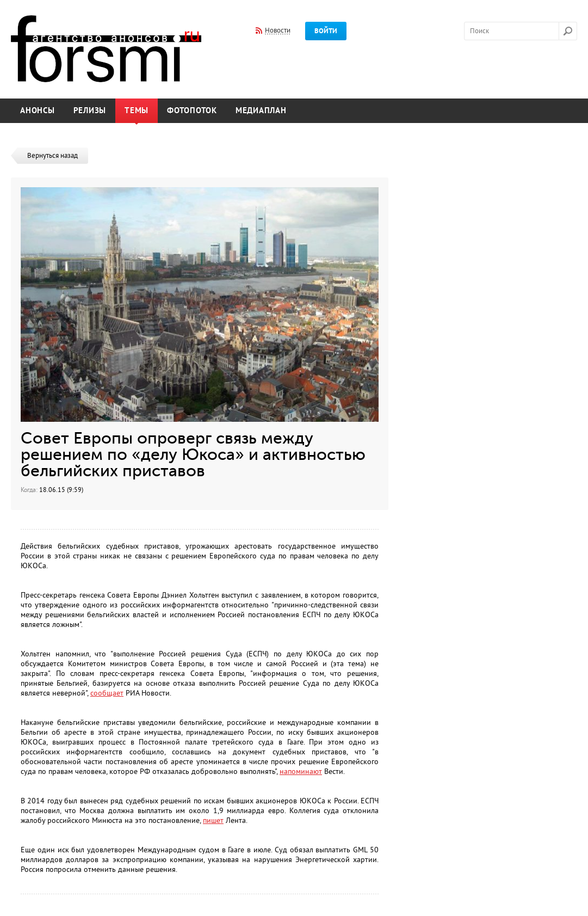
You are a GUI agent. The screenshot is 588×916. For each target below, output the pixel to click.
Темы (137, 111)
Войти (326, 31)
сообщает (107, 693)
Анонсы (38, 111)
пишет (213, 820)
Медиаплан (261, 111)
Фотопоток (192, 111)
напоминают (301, 771)
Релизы (90, 111)
